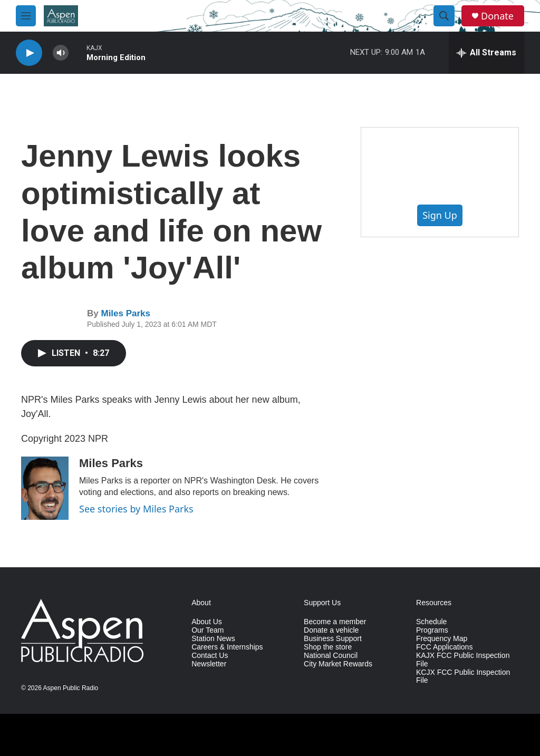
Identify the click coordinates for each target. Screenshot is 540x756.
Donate (497, 16)
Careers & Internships (227, 647)
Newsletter (209, 664)
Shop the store (328, 647)
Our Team (208, 630)
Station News (213, 639)
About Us (207, 622)
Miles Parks (126, 313)
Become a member (335, 622)
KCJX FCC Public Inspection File (463, 677)
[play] (29, 53)
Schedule (431, 622)
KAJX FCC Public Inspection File (463, 660)
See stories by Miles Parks (136, 509)
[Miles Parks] (45, 488)
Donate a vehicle (331, 630)
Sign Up (440, 215)
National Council (331, 656)
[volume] (61, 53)
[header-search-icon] (444, 16)
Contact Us (210, 656)
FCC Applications (444, 647)
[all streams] (486, 53)
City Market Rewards (338, 664)
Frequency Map (442, 639)
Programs (432, 630)
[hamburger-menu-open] (26, 16)
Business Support (333, 639)
